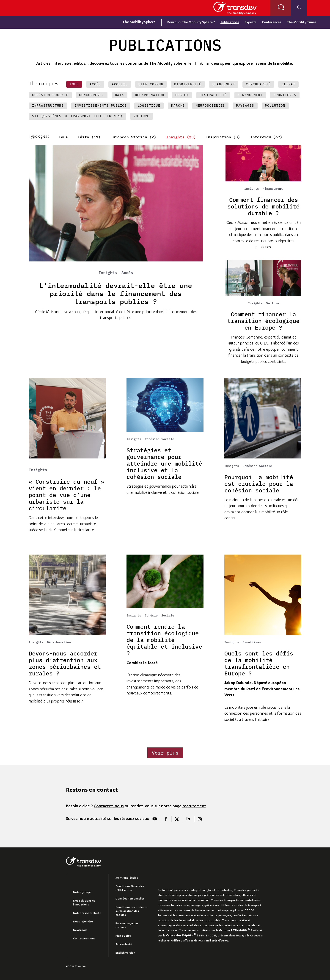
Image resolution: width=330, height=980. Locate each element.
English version (125, 953)
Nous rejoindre (83, 922)
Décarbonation (59, 642)
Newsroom (80, 930)
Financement (273, 189)
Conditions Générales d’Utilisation (130, 888)
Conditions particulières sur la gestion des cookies (132, 911)
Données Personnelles (130, 899)
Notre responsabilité (87, 913)
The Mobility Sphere (139, 22)
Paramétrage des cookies (127, 926)
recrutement (194, 806)
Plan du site (123, 936)
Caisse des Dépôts (181, 936)
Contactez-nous (109, 806)
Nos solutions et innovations (84, 903)
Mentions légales (127, 878)
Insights (110, 273)
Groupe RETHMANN (235, 931)
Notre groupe (82, 892)
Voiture (273, 303)
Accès (127, 273)
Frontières (252, 642)
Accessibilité (124, 944)
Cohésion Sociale (159, 439)
